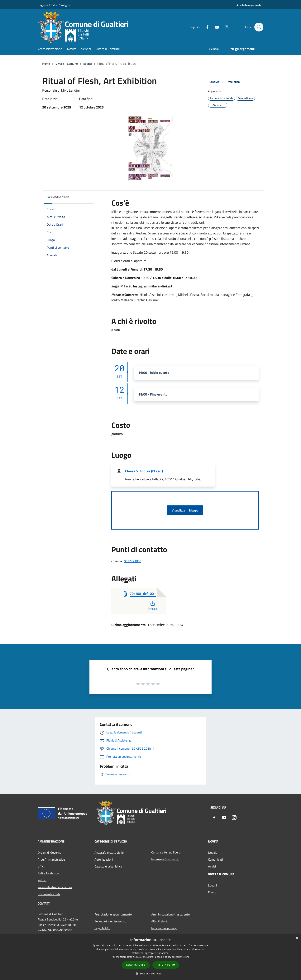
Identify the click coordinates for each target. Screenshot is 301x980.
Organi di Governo (49, 853)
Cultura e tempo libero (166, 852)
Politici (42, 880)
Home (46, 64)
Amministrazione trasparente (170, 914)
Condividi (217, 82)
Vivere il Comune (67, 64)
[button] (150, 973)
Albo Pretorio (160, 921)
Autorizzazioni (104, 859)
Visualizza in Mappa (185, 510)
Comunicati (215, 859)
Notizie (213, 853)
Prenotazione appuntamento (113, 914)
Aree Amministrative (51, 859)
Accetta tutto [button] (136, 965)
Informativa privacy (164, 928)
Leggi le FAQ (103, 928)
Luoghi (213, 885)
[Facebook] (205, 27)
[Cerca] (259, 27)
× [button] (297, 938)
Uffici (41, 866)
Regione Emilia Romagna (54, 5)
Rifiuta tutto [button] (166, 965)
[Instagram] (225, 27)
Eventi (88, 64)
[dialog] (150, 957)
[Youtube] (215, 27)
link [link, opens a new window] (187, 957)
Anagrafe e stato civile (109, 853)
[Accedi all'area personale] (249, 5)
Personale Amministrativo (55, 887)
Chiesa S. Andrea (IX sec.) (144, 471)
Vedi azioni (237, 82)
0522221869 (133, 561)
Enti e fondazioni (49, 873)
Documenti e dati (49, 894)
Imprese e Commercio (165, 859)
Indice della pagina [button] (58, 197)
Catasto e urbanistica (108, 866)
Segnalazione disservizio (110, 921)
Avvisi (212, 866)
